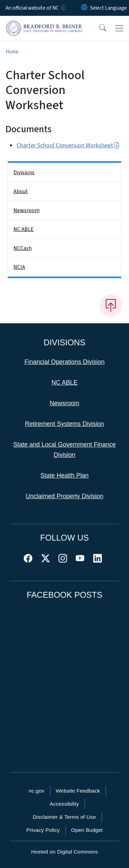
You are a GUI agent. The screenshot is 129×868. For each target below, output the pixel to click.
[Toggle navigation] (119, 28)
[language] (109, 8)
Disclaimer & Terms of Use (64, 817)
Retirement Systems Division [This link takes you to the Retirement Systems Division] (64, 424)
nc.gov (36, 791)
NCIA (19, 267)
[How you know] (63, 8)
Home (12, 52)
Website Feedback (78, 791)
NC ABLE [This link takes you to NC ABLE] (64, 383)
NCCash (23, 248)
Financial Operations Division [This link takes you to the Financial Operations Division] (64, 362)
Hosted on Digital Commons (64, 852)
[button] (98, 28)
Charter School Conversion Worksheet (68, 145)
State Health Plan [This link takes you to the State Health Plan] (64, 475)
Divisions (24, 172)
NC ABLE (24, 229)
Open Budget (87, 830)
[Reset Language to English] (84, 8)
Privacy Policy (43, 830)
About (21, 191)
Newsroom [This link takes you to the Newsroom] (64, 403)
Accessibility (64, 804)
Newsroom (26, 210)
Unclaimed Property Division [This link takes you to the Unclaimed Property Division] (64, 496)
